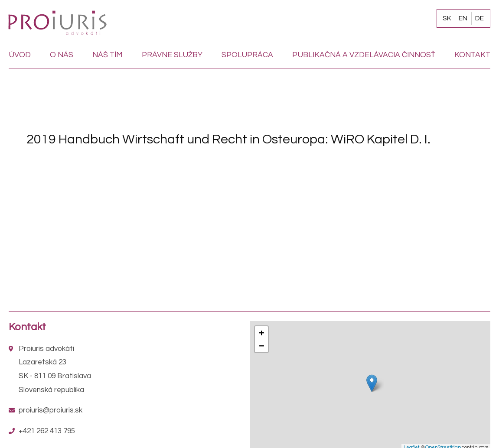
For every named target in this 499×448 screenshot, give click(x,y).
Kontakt (472, 55)
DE (479, 18)
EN (463, 18)
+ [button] (261, 333)
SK (447, 18)
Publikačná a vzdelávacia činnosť (364, 55)
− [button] (261, 346)
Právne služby (172, 55)
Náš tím (108, 55)
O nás (62, 55)
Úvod (20, 55)
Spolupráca (247, 55)
